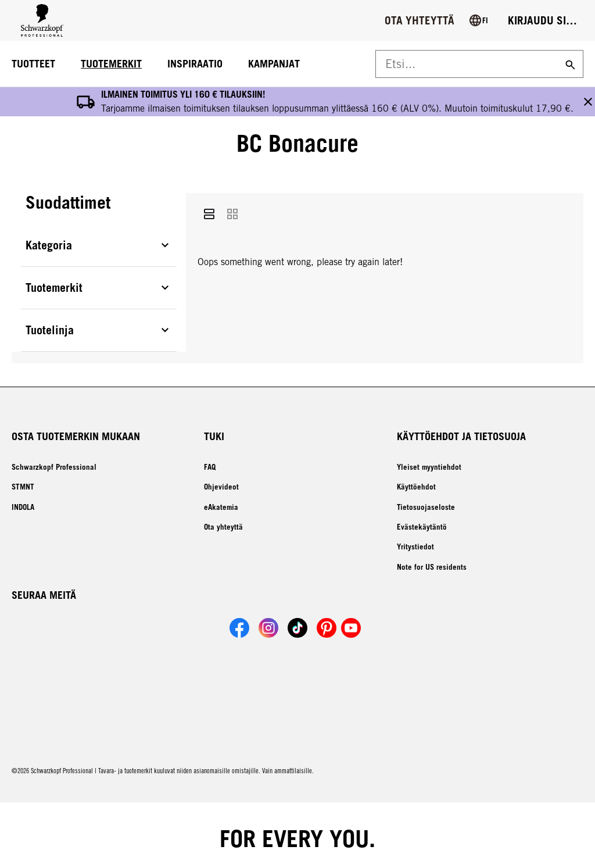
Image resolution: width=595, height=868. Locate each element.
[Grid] (232, 188)
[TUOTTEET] (33, 64)
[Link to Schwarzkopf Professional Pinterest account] (327, 599)
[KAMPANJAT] (274, 64)
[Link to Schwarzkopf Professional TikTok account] (297, 599)
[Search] (569, 64)
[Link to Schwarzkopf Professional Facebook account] (239, 599)
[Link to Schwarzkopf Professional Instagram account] (268, 599)
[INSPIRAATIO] (195, 64)
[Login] (543, 21)
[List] (209, 188)
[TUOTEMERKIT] (111, 64)
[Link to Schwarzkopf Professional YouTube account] (351, 599)
